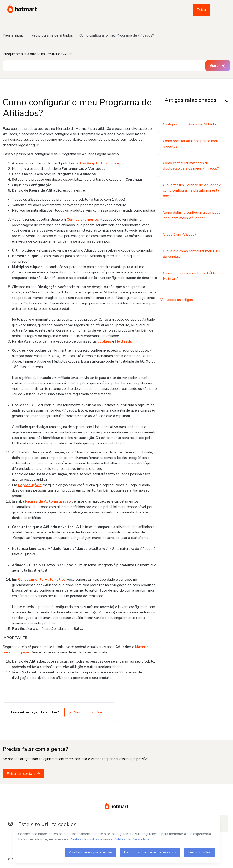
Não (97, 712)
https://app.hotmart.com (97, 163)
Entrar (201, 10)
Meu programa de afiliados (52, 35)
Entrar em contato (23, 774)
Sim (74, 712)
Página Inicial (13, 35)
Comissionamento (82, 220)
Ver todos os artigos (177, 300)
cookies (104, 341)
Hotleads (124, 341)
